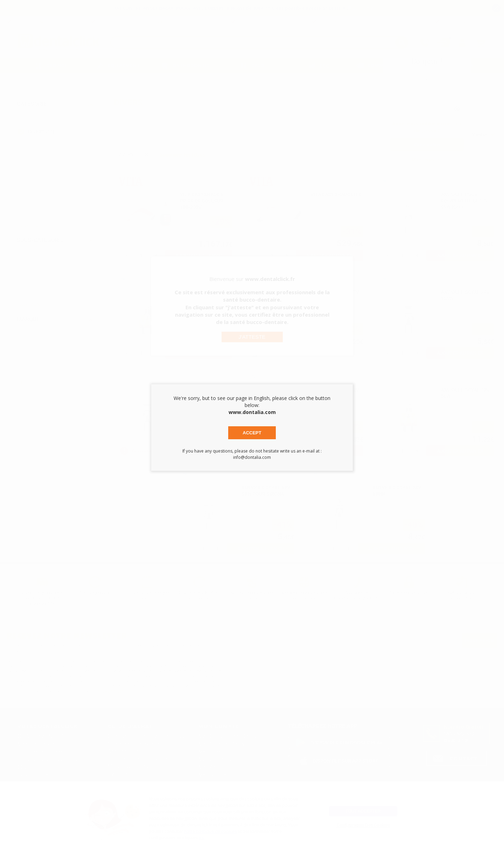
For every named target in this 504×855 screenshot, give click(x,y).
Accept (252, 433)
